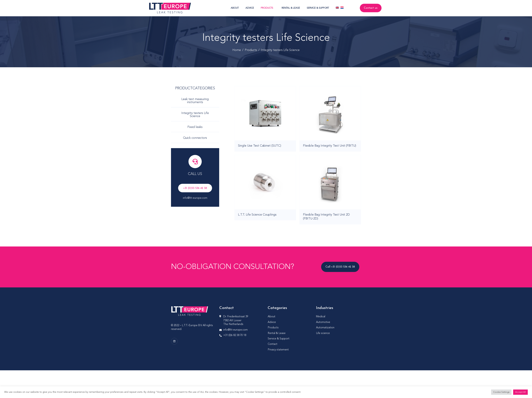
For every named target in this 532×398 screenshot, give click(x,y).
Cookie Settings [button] (501, 392)
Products (267, 8)
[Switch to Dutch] (342, 8)
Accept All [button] (520, 392)
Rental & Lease (291, 8)
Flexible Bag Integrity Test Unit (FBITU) (330, 146)
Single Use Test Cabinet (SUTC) (260, 146)
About (235, 8)
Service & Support (318, 8)
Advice (250, 8)
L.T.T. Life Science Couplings (257, 215)
